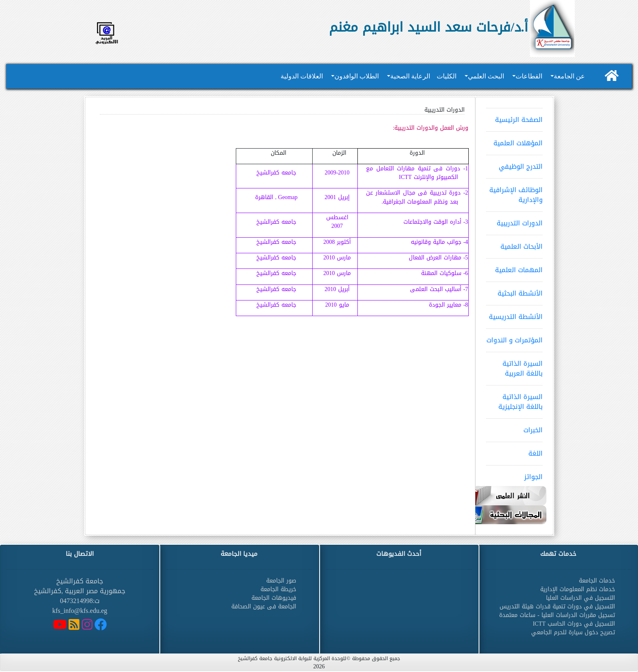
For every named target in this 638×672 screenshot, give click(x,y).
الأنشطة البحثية (514, 291)
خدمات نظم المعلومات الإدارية (578, 589)
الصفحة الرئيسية (514, 117)
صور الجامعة (281, 581)
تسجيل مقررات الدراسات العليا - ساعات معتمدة (557, 615)
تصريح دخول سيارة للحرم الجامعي (573, 632)
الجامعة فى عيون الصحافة (264, 607)
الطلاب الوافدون (357, 76)
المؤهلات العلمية (514, 140)
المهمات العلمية (514, 267)
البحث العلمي (486, 76)
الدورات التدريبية (514, 220)
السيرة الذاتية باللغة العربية (514, 366)
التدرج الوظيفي (514, 164)
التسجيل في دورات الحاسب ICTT (574, 624)
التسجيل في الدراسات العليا (580, 598)
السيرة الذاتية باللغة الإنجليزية (514, 399)
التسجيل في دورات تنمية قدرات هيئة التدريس (557, 607)
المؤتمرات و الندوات (514, 337)
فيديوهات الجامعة (274, 598)
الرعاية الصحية (410, 76)
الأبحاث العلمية (514, 244)
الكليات (447, 76)
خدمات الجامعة (597, 581)
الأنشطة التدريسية (514, 314)
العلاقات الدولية (302, 76)
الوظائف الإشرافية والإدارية (514, 192)
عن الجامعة (569, 76)
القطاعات (529, 76)
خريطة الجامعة (278, 589)
